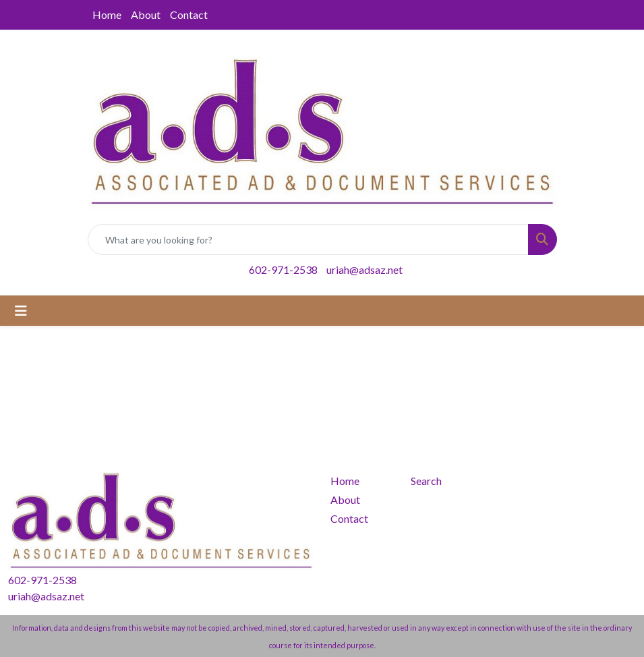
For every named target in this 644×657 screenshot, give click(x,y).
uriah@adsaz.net (364, 269)
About (146, 15)
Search (426, 481)
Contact (189, 15)
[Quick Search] (308, 239)
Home (107, 15)
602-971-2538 (283, 269)
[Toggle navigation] (21, 311)
